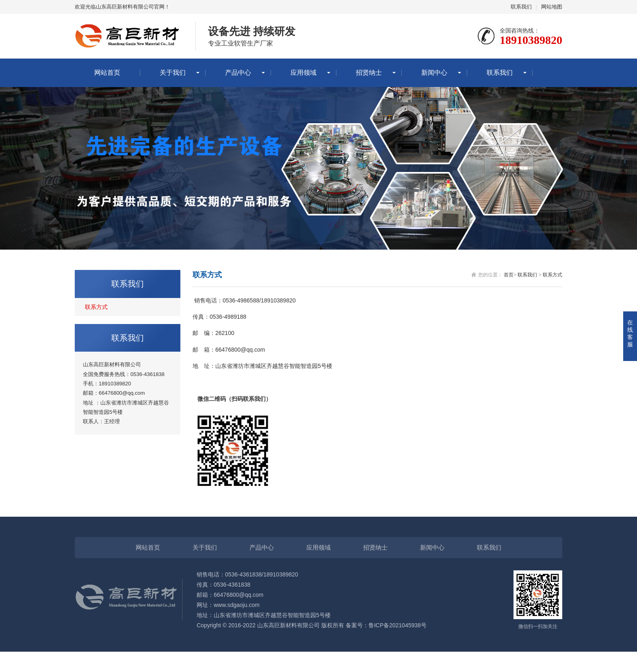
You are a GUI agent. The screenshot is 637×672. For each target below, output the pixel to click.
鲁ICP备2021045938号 (398, 625)
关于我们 (173, 73)
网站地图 (552, 7)
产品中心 (238, 73)
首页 (509, 275)
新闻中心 (434, 73)
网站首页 (107, 73)
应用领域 (303, 73)
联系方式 (96, 307)
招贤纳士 (369, 73)
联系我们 (521, 7)
